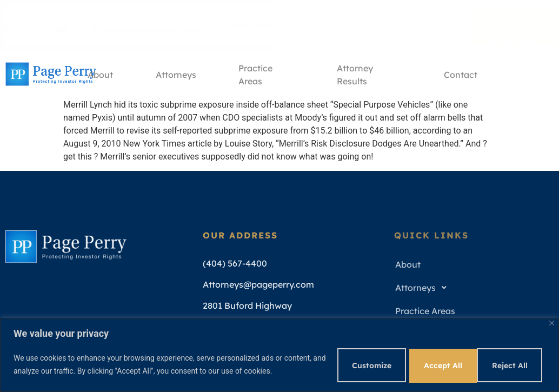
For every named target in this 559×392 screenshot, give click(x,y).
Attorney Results (357, 76)
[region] (279, 354)
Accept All (509, 364)
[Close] (552, 322)
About (101, 74)
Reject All (433, 364)
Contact (461, 74)
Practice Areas (258, 76)
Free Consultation (513, 24)
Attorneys (177, 74)
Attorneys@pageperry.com (147, 24)
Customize (357, 364)
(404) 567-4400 (38, 24)
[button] (470, 288)
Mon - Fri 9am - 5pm (264, 25)
